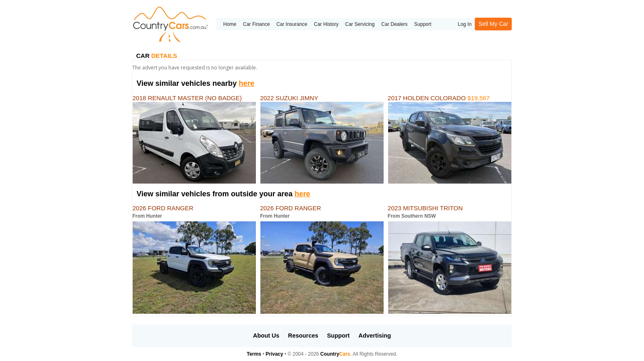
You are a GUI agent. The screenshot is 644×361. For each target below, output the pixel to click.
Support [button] (338, 336)
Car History (326, 24)
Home (230, 24)
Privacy (275, 354)
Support (423, 24)
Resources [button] (303, 336)
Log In (465, 24)
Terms (254, 354)
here (246, 83)
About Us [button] (266, 336)
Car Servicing (360, 24)
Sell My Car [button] (493, 24)
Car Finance (256, 24)
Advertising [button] (375, 336)
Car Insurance (292, 24)
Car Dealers (394, 24)
